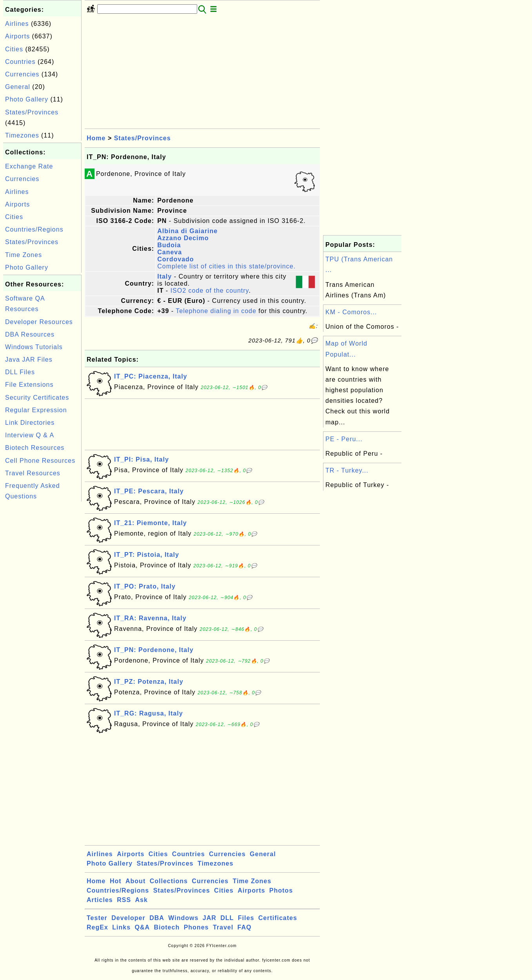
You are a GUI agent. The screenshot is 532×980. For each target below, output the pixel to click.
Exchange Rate (29, 166)
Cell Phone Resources (40, 461)
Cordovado (175, 259)
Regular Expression (36, 410)
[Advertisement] (42, 621)
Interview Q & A (30, 435)
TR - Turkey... (347, 470)
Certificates (278, 918)
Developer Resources (39, 322)
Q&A (143, 927)
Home (96, 138)
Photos (281, 890)
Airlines (17, 24)
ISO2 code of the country (210, 291)
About (135, 881)
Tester (97, 918)
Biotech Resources (35, 448)
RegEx (97, 927)
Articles (100, 900)
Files (246, 918)
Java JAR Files (29, 360)
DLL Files (20, 372)
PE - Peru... (344, 439)
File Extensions (29, 385)
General (18, 87)
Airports (17, 36)
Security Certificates (37, 398)
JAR (210, 918)
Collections (169, 881)
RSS (124, 900)
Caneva (170, 252)
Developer (128, 918)
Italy (164, 276)
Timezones (22, 135)
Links (121, 927)
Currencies (22, 74)
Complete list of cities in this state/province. (226, 266)
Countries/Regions (34, 229)
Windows (183, 918)
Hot (116, 881)
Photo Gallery (27, 99)
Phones (196, 927)
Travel (223, 927)
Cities (14, 49)
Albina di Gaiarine (187, 231)
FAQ (245, 927)
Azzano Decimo (183, 238)
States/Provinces (32, 112)
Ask (142, 900)
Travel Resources (33, 473)
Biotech (167, 927)
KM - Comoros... (351, 312)
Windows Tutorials (34, 347)
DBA (157, 918)
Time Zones (24, 255)
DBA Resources (30, 334)
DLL (227, 918)
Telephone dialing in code (216, 311)
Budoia (169, 245)
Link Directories (30, 423)
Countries (20, 62)
